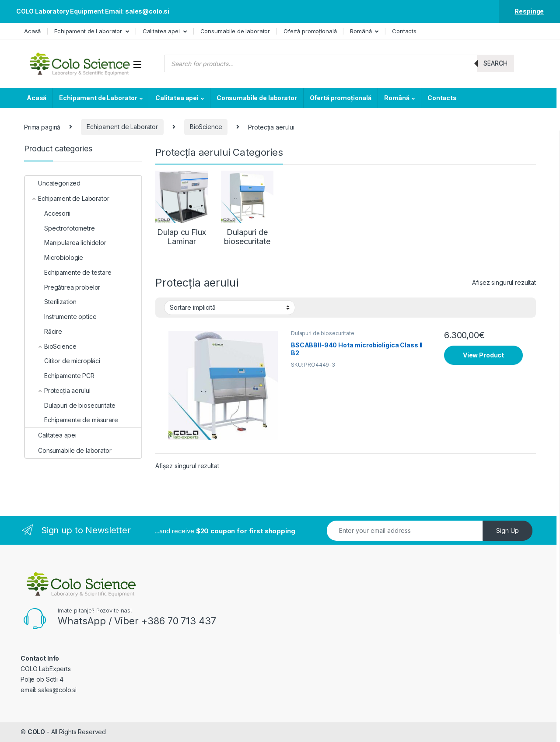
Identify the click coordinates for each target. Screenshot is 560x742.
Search (495, 63)
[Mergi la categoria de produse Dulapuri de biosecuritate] (247, 208)
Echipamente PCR (60, 376)
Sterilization (51, 302)
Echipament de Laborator (88, 31)
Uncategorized (53, 183)
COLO (36, 732)
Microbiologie (54, 257)
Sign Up (507, 530)
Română (361, 31)
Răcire (44, 331)
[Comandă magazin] (230, 308)
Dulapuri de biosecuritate (323, 333)
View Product (483, 355)
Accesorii (48, 213)
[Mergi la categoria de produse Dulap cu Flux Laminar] (182, 208)
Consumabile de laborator (235, 31)
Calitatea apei (161, 31)
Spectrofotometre (60, 228)
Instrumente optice (61, 317)
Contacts (404, 31)
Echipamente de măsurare (72, 420)
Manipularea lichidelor (66, 243)
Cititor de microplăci (63, 361)
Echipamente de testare (68, 272)
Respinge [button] (529, 11)
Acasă (32, 31)
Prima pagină (42, 127)
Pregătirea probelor (63, 287)
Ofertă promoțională (310, 31)
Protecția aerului (58, 390)
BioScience (206, 127)
